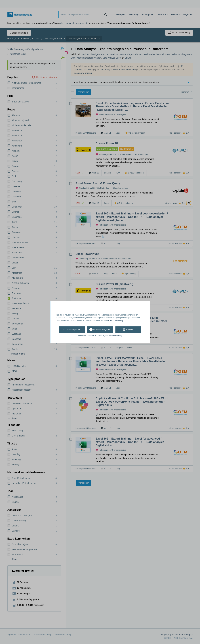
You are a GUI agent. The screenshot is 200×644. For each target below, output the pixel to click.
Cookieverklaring (115, 335)
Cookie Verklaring (116, 321)
